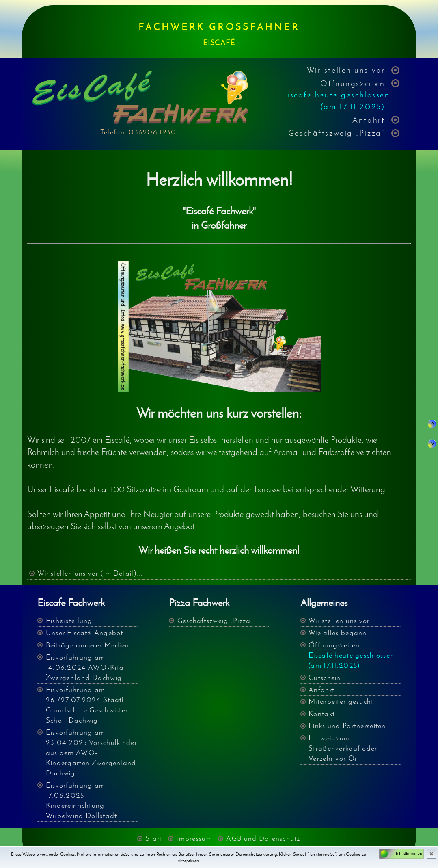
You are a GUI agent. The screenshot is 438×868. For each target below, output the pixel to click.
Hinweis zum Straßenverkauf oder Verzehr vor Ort (343, 748)
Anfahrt (369, 120)
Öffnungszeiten (336, 95)
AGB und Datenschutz (263, 838)
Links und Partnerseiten (347, 726)
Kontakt (322, 714)
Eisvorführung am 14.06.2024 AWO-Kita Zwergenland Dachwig (85, 667)
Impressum (194, 838)
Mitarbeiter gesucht (341, 701)
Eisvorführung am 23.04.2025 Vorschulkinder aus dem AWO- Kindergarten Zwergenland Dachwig (92, 753)
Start (154, 838)
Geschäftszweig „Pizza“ (337, 133)
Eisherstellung (69, 621)
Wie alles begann (338, 633)
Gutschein (325, 678)
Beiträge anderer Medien (87, 645)
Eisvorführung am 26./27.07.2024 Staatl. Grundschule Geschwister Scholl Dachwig (87, 705)
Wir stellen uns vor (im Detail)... (90, 573)
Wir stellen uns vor (346, 70)
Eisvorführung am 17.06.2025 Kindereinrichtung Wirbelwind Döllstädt (82, 800)
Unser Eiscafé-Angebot (85, 633)
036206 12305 (154, 132)
